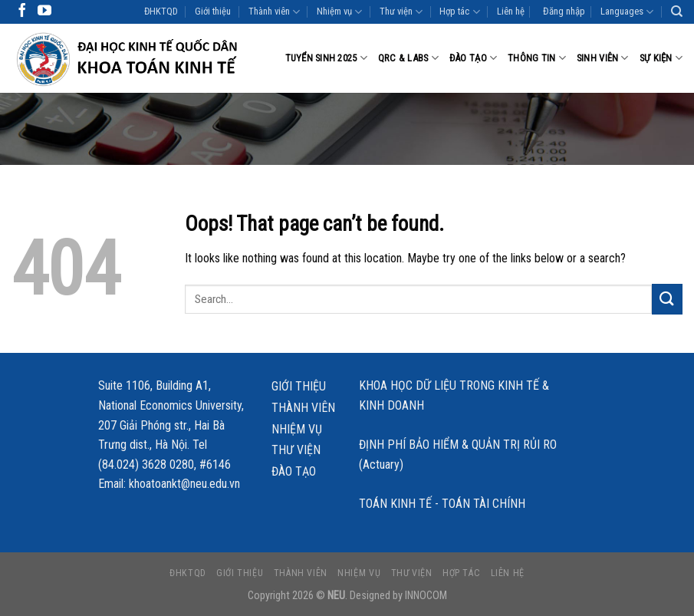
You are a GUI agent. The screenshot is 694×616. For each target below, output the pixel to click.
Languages (627, 12)
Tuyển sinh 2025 (326, 58)
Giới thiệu (213, 11)
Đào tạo (473, 58)
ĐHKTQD (161, 11)
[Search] (677, 12)
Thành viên (274, 12)
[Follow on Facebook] (22, 12)
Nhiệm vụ (339, 12)
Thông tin (537, 58)
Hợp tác (459, 12)
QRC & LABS (408, 58)
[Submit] (667, 299)
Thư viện (401, 12)
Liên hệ (511, 11)
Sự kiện (661, 58)
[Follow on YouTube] (44, 12)
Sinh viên (603, 58)
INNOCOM (426, 596)
